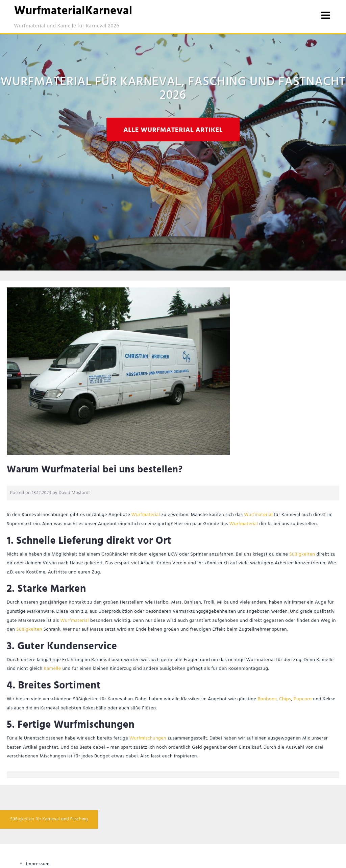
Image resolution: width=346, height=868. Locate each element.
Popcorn (303, 699)
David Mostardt (75, 493)
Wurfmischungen (148, 738)
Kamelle (53, 669)
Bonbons (267, 699)
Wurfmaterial (146, 515)
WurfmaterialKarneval (73, 11)
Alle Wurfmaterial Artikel (173, 130)
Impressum (38, 864)
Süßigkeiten (302, 554)
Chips (285, 699)
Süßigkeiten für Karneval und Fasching (49, 819)
